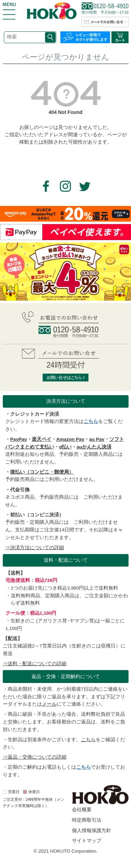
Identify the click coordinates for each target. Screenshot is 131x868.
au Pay (97, 439)
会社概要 (82, 810)
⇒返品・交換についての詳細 (35, 757)
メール (49, 704)
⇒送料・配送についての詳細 (35, 664)
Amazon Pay (70, 439)
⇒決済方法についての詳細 (35, 548)
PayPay (19, 439)
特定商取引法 (87, 820)
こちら (91, 421)
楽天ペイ (42, 439)
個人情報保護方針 (92, 831)
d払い (65, 447)
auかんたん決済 (94, 447)
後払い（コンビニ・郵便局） (42, 472)
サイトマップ (87, 841)
